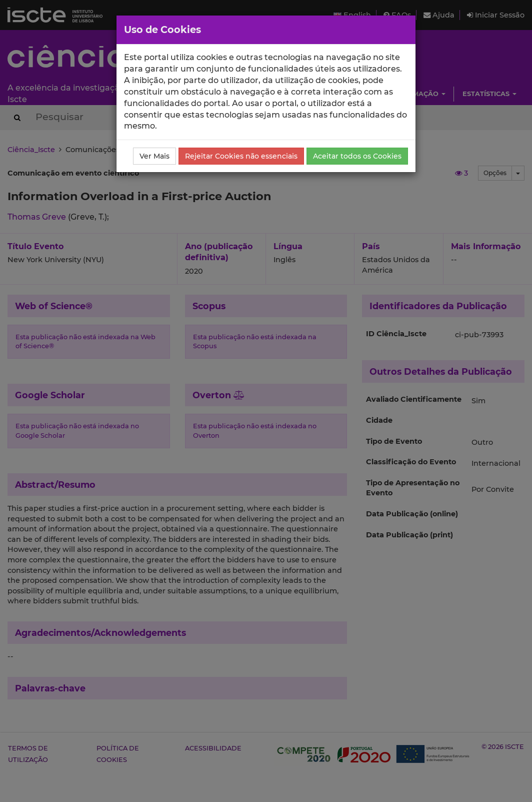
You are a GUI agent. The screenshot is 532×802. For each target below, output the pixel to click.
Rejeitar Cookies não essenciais (241, 156)
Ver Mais (154, 156)
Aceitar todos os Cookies (357, 156)
